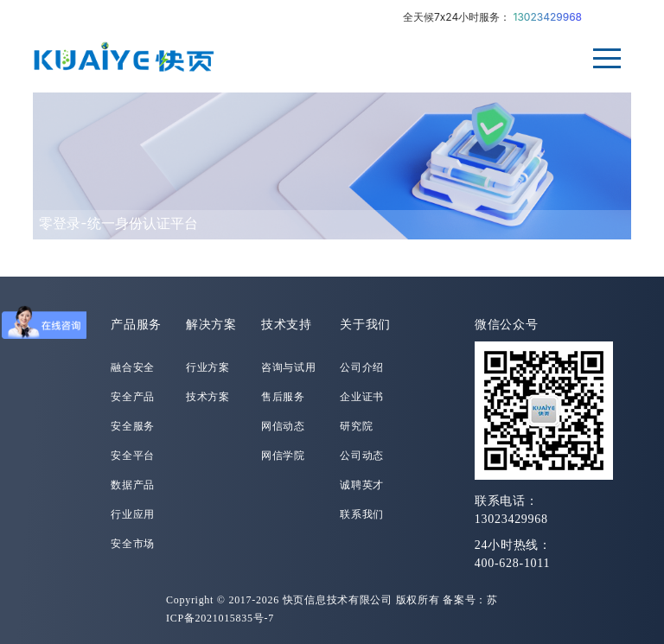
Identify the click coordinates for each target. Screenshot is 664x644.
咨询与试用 (289, 367)
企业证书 (362, 397)
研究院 (356, 426)
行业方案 (208, 367)
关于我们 (365, 325)
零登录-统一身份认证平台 (118, 223)
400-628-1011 (512, 563)
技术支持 (287, 325)
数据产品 (133, 485)
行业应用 (133, 514)
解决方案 (211, 325)
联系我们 (362, 514)
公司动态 (362, 456)
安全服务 (133, 426)
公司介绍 (362, 367)
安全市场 (133, 544)
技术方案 (208, 397)
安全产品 (133, 397)
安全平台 (133, 456)
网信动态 (283, 426)
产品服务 (136, 325)
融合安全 (133, 367)
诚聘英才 (362, 485)
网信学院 (283, 456)
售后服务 (283, 397)
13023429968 (548, 17)
